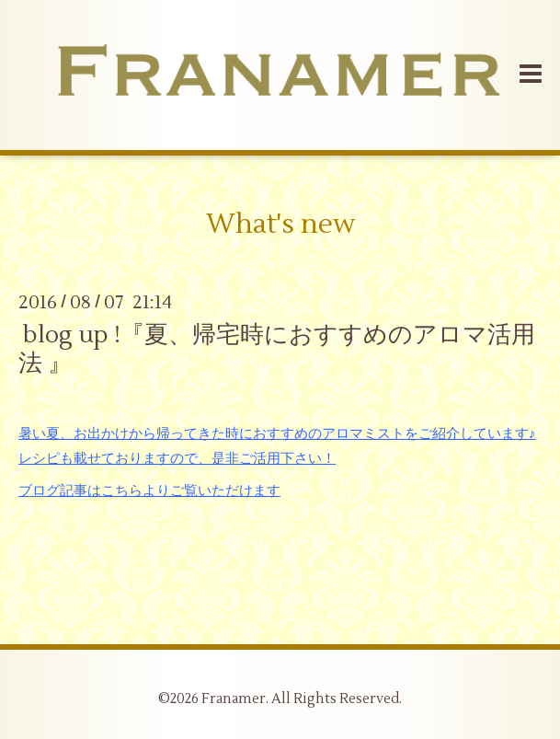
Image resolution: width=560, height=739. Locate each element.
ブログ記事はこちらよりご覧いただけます (149, 491)
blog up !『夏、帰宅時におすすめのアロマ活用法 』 (277, 349)
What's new (280, 224)
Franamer (234, 699)
